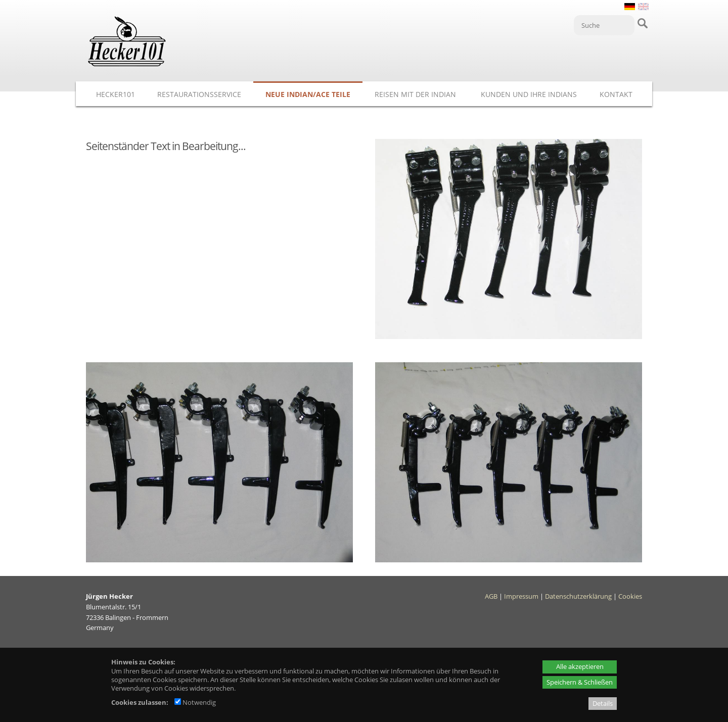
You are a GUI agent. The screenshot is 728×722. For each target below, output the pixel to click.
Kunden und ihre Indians (529, 94)
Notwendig (195, 702)
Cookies (630, 596)
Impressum (521, 596)
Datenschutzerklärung (578, 596)
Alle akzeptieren (580, 666)
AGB (491, 596)
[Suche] (604, 25)
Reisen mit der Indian (415, 94)
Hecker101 (116, 94)
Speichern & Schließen (580, 682)
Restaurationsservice (199, 94)
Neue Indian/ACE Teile (308, 94)
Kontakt (616, 94)
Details (603, 703)
